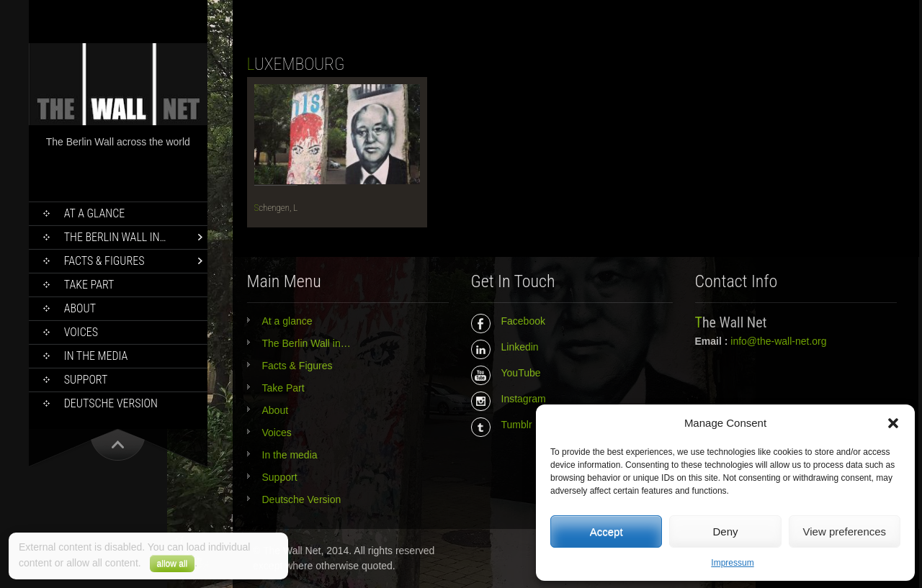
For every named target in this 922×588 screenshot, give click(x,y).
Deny (725, 532)
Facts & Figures (104, 261)
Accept (607, 532)
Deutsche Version (111, 403)
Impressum (732, 563)
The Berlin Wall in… (115, 237)
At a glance (95, 213)
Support (86, 380)
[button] (893, 423)
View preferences (845, 532)
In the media (96, 356)
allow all (173, 564)
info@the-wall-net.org (778, 341)
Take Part (89, 285)
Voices (81, 332)
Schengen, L (276, 208)
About (80, 308)
